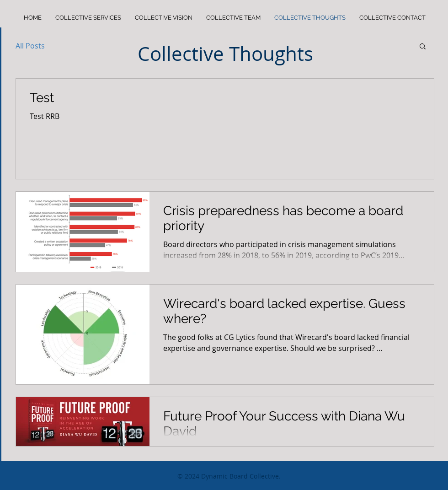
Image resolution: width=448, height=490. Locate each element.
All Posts (30, 46)
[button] (423, 47)
